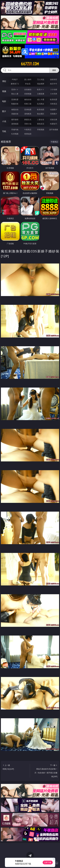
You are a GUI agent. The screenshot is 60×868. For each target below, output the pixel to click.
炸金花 (28, 84)
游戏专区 (54, 79)
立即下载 (48, 862)
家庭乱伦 (28, 119)
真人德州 (28, 79)
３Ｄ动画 (54, 89)
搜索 (54, 70)
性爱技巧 (54, 124)
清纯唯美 (28, 114)
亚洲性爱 (15, 99)
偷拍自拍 (28, 99)
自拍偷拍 (28, 89)
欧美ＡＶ (41, 89)
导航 (4, 131)
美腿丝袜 (15, 114)
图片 (4, 111)
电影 (4, 101)
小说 (4, 121)
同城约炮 (15, 129)
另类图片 (54, 114)
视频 (4, 91)
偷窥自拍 (15, 109)
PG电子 (15, 79)
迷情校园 (15, 124)
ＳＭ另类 (54, 94)
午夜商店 (28, 129)
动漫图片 (54, 109)
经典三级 (28, 104)
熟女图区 (41, 114)
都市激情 (15, 119)
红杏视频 (15, 134)
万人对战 (41, 79)
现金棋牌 (41, 84)
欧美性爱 (54, 99)
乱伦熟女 (41, 104)
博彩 (4, 81)
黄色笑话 (41, 124)
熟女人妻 (15, 94)
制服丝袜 (15, 104)
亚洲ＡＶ (15, 89)
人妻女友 (41, 119)
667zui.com (30, 64)
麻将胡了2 (15, 84)
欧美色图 (41, 109)
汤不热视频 (54, 129)
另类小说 (28, 124)
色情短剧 (28, 134)
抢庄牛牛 (54, 84)
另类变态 (54, 104)
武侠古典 (54, 119)
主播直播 (41, 94)
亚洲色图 (28, 109)
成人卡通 (41, 99)
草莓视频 (41, 129)
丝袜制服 (28, 94)
